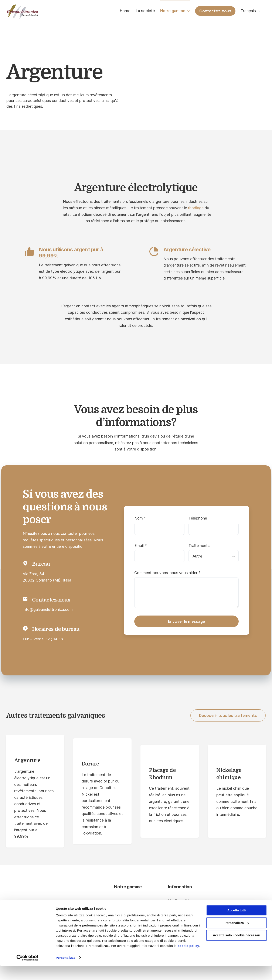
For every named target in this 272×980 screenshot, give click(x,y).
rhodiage (196, 208)
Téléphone (198, 518)
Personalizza (65, 972)
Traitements (199, 546)
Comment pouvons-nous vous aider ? (167, 573)
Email (141, 546)
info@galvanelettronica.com (48, 609)
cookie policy (188, 960)
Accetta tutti (237, 924)
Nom (140, 518)
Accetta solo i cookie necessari (237, 949)
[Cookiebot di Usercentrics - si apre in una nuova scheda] (28, 972)
